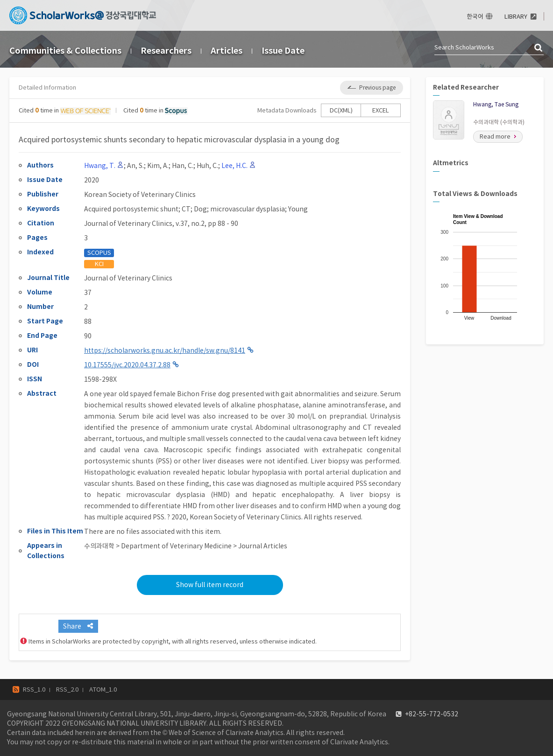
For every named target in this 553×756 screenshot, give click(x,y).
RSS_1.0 (34, 689)
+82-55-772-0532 (432, 714)
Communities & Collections (65, 51)
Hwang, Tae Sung (496, 104)
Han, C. (183, 166)
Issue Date (283, 51)
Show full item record (210, 585)
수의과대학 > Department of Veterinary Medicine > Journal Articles (186, 546)
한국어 (475, 17)
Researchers (166, 51)
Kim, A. (158, 166)
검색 (539, 48)
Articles (227, 51)
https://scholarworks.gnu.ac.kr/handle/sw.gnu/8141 (165, 350)
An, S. (135, 166)
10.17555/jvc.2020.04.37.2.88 (127, 365)
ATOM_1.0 (103, 689)
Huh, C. (207, 166)
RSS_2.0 (67, 689)
